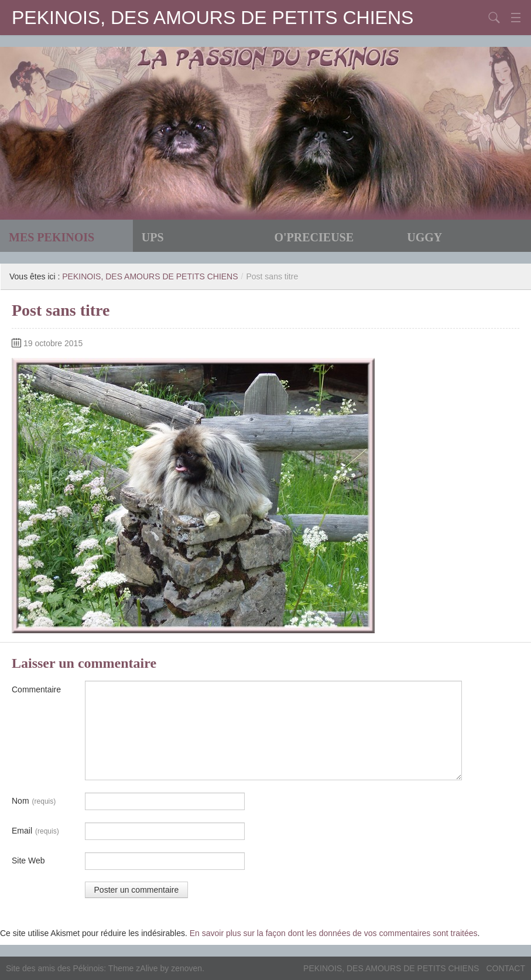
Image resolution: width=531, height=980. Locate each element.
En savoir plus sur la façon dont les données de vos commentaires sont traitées (334, 933)
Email (35, 831)
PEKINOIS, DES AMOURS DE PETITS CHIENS (213, 18)
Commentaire (36, 689)
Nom (34, 801)
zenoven (186, 968)
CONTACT (506, 968)
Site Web (28, 861)
